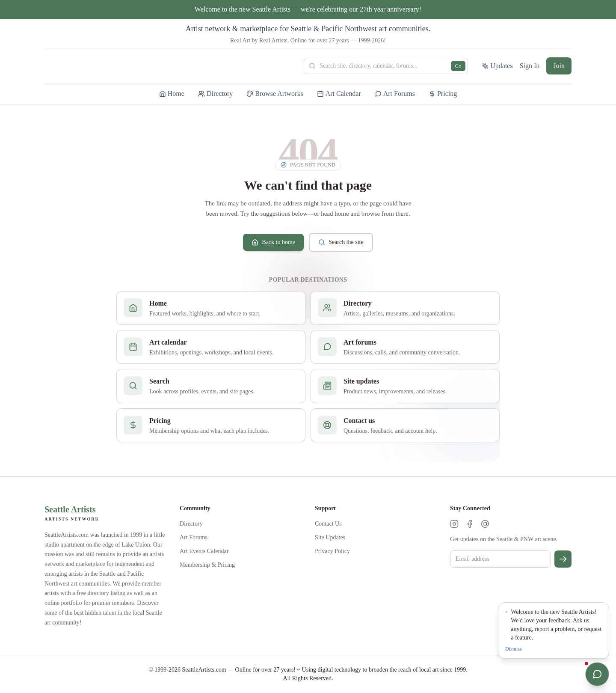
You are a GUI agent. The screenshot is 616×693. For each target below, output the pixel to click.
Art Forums (194, 537)
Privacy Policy (332, 551)
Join (559, 66)
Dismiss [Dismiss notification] (514, 649)
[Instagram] (454, 524)
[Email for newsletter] (500, 559)
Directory (191, 524)
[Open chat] (597, 674)
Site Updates (330, 537)
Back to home (273, 242)
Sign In (530, 66)
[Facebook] (470, 524)
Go (458, 66)
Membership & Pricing (207, 565)
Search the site (341, 242)
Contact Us (328, 524)
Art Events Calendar (204, 551)
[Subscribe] (563, 559)
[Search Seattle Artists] (386, 66)
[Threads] (485, 524)
